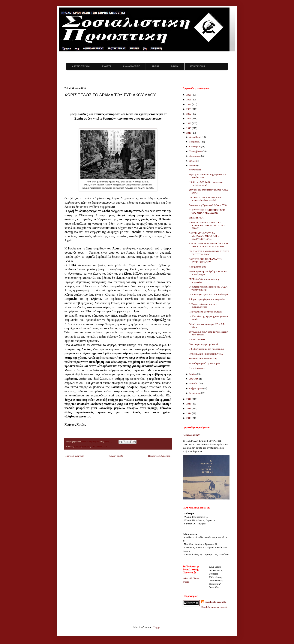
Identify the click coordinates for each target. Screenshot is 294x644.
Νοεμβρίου (195, 142)
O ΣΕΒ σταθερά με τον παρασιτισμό (206, 349)
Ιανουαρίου (195, 393)
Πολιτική (86, 447)
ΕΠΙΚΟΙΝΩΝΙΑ (198, 66)
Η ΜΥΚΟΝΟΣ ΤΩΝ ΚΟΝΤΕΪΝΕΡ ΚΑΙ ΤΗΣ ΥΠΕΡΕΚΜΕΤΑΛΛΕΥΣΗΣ (208, 245)
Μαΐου (193, 374)
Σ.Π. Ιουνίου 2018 (99, 447)
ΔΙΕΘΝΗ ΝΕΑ (196, 218)
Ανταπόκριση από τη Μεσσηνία (204, 363)
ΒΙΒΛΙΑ (175, 66)
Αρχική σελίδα (116, 456)
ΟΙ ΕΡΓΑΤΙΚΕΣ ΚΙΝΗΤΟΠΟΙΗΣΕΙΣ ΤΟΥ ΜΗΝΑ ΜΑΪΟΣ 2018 (207, 211)
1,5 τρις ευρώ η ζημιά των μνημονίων (207, 299)
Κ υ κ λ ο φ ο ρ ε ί (197, 368)
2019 (189, 128)
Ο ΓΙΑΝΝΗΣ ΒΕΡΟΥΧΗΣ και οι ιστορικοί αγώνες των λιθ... (205, 199)
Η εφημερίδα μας (197, 267)
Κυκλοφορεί (195, 170)
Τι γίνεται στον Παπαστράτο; (203, 358)
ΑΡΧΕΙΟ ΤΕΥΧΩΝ (81, 66)
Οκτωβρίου (195, 147)
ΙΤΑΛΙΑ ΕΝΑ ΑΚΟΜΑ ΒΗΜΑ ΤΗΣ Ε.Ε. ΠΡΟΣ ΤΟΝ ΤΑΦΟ (209, 253)
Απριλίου (194, 379)
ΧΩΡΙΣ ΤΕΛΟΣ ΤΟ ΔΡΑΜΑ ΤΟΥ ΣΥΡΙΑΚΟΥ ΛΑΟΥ (205, 260)
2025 (189, 100)
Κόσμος (78, 447)
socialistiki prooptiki (216, 602)
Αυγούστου (195, 156)
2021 (189, 119)
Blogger (157, 627)
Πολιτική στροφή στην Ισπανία (204, 344)
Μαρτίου (194, 383)
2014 (189, 413)
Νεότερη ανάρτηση (75, 456)
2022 (189, 114)
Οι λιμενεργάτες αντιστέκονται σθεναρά (208, 294)
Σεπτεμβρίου (196, 151)
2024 (189, 104)
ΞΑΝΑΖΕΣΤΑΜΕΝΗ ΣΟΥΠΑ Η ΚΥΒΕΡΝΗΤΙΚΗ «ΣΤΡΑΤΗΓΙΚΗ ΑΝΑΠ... (207, 225)
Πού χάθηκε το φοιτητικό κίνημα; (205, 312)
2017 (189, 399)
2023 (189, 109)
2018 (189, 133)
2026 (189, 95)
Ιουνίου (193, 165)
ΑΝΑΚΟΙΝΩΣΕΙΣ (131, 66)
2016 (189, 404)
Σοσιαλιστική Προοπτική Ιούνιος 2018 (208, 205)
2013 (189, 418)
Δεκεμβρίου (196, 137)
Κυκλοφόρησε (191, 435)
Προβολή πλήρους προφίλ (214, 607)
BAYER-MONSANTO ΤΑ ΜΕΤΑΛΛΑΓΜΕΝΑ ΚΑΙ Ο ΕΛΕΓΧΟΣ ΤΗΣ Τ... (204, 236)
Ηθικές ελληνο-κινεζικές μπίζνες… (206, 354)
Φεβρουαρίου (196, 388)
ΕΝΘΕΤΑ (107, 66)
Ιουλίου (193, 161)
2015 (189, 409)
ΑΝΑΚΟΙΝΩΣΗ (197, 339)
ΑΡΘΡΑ (155, 66)
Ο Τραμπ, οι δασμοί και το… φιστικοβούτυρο (203, 305)
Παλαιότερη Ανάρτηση (159, 456)
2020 (189, 123)
